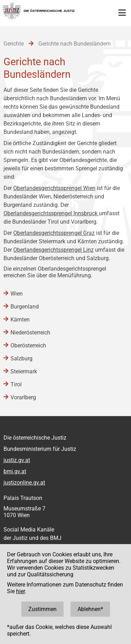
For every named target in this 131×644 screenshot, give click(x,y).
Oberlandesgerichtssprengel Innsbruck (51, 213)
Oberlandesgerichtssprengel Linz (53, 250)
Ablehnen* (90, 609)
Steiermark (24, 371)
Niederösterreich (30, 333)
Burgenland (25, 307)
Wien (17, 294)
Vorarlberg (23, 397)
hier (20, 591)
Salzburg (21, 358)
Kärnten (20, 320)
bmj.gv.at (15, 471)
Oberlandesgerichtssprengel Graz (54, 233)
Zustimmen (42, 609)
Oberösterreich (28, 345)
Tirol (16, 384)
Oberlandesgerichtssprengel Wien (54, 188)
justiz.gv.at (17, 460)
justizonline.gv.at (24, 483)
